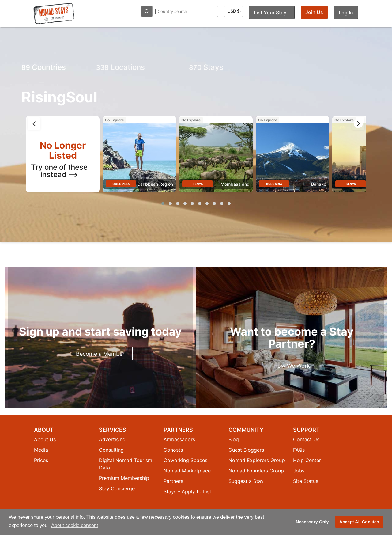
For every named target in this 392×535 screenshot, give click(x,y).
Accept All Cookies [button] (359, 522)
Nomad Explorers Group (257, 460)
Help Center (307, 460)
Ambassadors (179, 439)
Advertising (112, 439)
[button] (163, 203)
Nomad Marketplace (187, 471)
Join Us (314, 12)
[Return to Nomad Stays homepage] (54, 13)
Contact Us (306, 439)
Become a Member (100, 354)
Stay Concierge (117, 488)
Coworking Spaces (185, 460)
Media (41, 450)
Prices (41, 460)
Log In (346, 13)
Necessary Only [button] (312, 522)
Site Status (306, 481)
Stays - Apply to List (187, 491)
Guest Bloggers (246, 450)
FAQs (299, 450)
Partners (173, 481)
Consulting (111, 450)
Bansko (319, 184)
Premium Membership (124, 478)
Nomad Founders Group (256, 471)
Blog (234, 439)
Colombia (121, 184)
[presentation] (34, 123)
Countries (44, 67)
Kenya (198, 184)
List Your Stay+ (272, 13)
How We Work (292, 366)
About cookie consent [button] (75, 525)
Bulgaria (274, 184)
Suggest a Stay (246, 481)
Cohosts (173, 450)
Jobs (299, 471)
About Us (45, 439)
